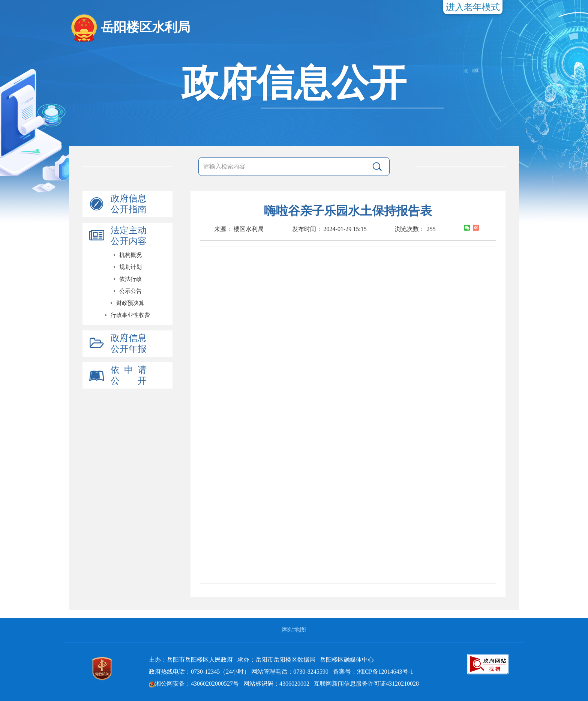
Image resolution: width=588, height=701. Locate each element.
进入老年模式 (473, 7)
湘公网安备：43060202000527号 (194, 684)
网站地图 (294, 630)
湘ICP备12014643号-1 (385, 672)
